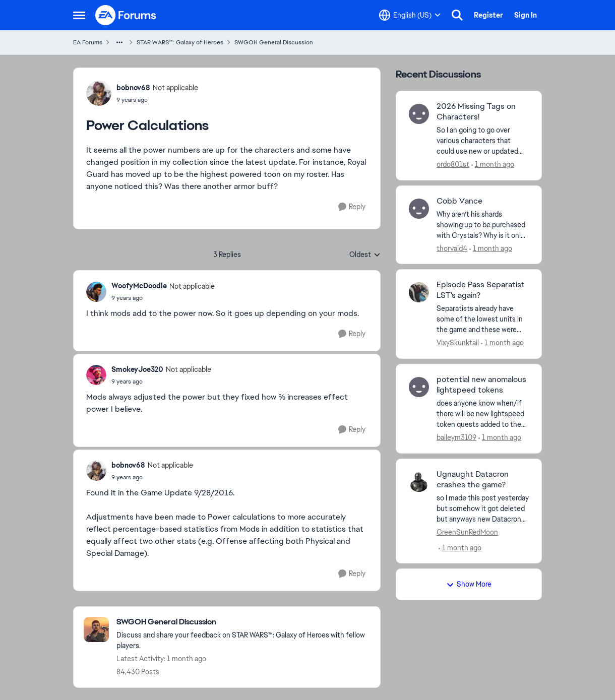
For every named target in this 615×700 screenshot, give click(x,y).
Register (488, 15)
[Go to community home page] (126, 15)
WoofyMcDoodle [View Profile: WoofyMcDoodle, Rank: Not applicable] (139, 286)
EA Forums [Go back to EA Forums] (88, 42)
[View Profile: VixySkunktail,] (419, 292)
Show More (469, 584)
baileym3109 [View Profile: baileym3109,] (456, 437)
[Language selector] (410, 15)
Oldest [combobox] (365, 255)
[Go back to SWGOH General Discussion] (243, 622)
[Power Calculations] (163, 298)
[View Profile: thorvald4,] (419, 209)
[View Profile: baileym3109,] (419, 387)
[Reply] (352, 207)
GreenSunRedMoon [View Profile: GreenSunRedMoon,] (467, 532)
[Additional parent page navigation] (119, 42)
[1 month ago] (493, 165)
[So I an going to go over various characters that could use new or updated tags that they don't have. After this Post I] (483, 141)
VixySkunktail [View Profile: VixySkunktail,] (458, 343)
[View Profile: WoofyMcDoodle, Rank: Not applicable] (96, 292)
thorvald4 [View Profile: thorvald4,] (452, 248)
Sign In (526, 15)
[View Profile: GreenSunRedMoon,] (419, 482)
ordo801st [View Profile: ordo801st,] (453, 164)
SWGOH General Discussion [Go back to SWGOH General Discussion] (274, 42)
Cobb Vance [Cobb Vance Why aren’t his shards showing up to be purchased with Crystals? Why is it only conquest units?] (459, 201)
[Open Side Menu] (79, 15)
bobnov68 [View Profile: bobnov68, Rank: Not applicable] (133, 88)
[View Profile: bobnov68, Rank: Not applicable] (99, 93)
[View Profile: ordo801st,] (419, 114)
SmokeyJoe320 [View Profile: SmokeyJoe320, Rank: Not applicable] (137, 369)
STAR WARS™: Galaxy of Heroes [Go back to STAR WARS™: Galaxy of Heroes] (180, 42)
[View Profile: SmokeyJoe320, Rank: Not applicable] (96, 375)
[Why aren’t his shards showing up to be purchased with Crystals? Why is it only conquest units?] (483, 225)
